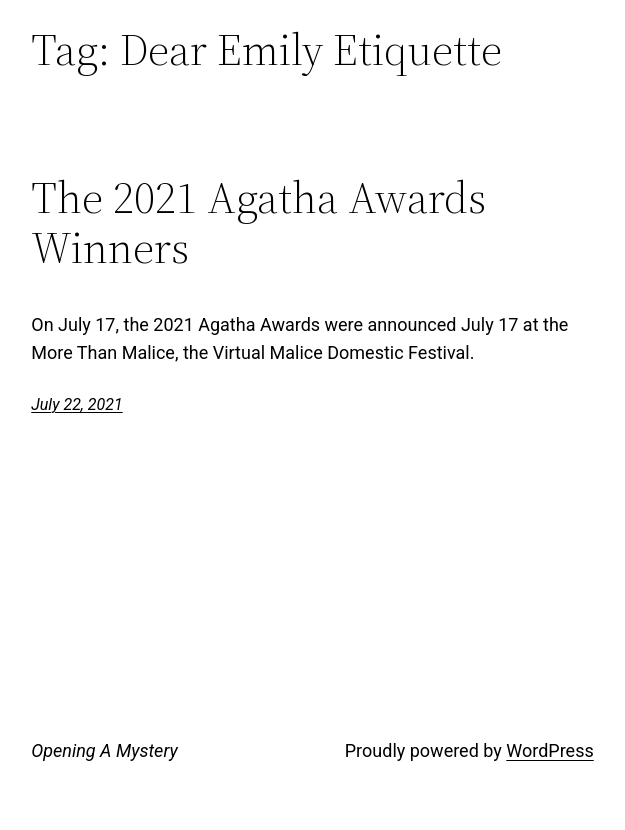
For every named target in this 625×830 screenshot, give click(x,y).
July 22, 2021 (76, 404)
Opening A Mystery (104, 750)
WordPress (549, 750)
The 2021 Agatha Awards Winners (258, 223)
